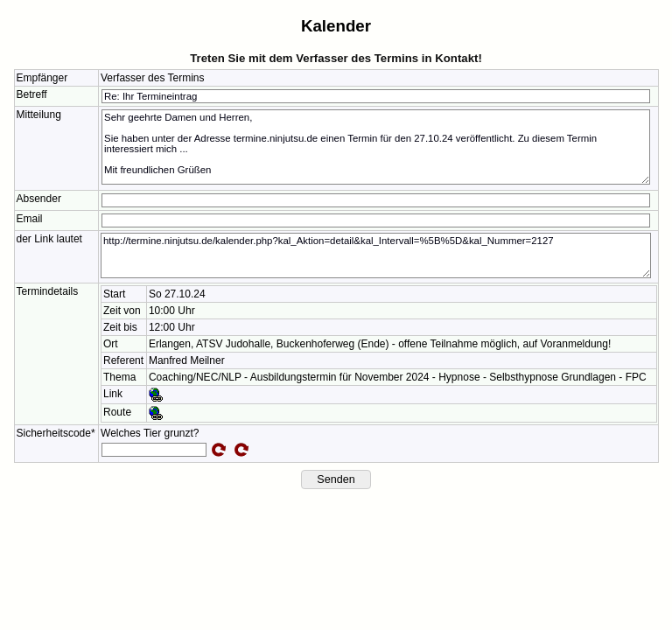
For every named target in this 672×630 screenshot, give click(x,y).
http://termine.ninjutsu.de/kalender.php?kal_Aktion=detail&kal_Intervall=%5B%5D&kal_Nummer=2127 (376, 255)
